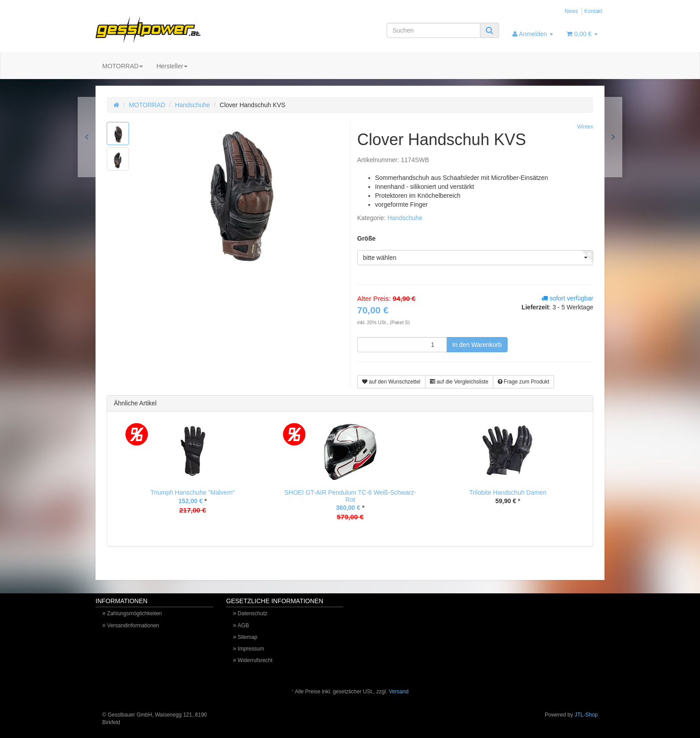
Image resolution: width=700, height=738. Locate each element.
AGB (243, 625)
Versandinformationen (133, 625)
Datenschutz (252, 613)
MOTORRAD (123, 66)
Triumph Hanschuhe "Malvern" (193, 492)
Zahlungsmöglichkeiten (135, 613)
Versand (399, 692)
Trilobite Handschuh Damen (508, 492)
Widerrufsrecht (255, 660)
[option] (193, 475)
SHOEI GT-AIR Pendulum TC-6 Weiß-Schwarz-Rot (350, 496)
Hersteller (172, 66)
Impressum (251, 649)
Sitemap (247, 637)
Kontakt (593, 11)
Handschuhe (193, 105)
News (571, 11)
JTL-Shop (586, 715)
